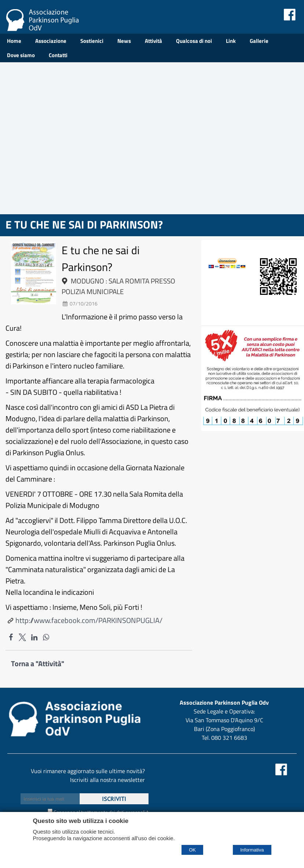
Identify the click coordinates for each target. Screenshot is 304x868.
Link (231, 41)
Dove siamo (21, 55)
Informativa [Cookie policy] (252, 850)
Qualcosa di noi (194, 41)
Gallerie (259, 41)
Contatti (58, 55)
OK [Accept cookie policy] (192, 850)
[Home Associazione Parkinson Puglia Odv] (42, 28)
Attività (153, 41)
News (124, 41)
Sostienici (92, 41)
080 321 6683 (229, 738)
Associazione (51, 41)
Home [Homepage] (14, 41)
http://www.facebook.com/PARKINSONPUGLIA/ (89, 620)
